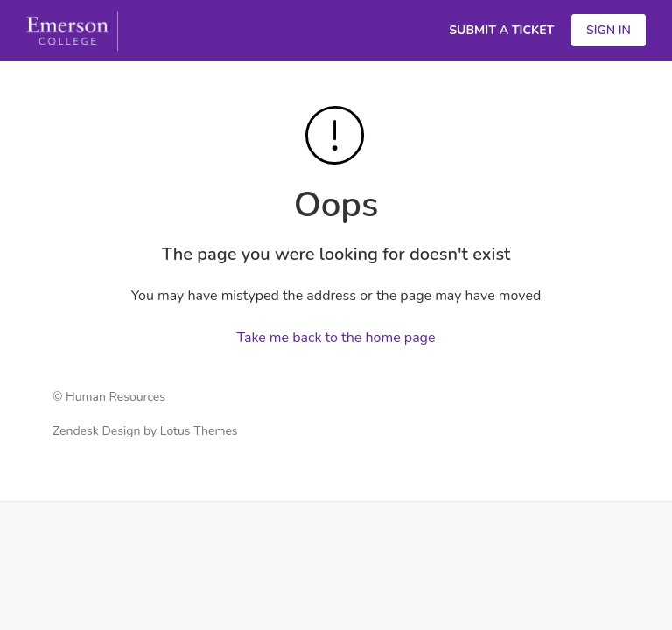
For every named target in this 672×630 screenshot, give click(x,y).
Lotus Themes (199, 431)
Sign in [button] (609, 30)
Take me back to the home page (336, 338)
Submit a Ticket (501, 30)
